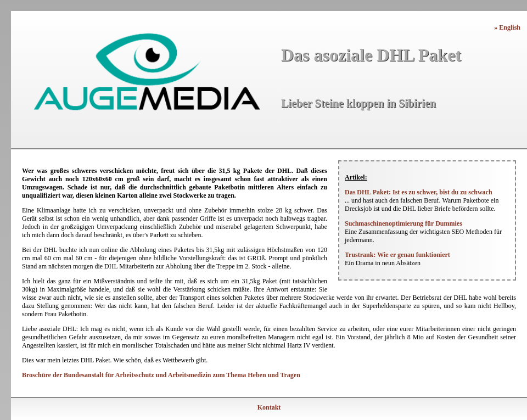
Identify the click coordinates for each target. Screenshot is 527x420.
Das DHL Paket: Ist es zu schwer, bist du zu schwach (419, 192)
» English (507, 27)
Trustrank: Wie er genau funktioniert (397, 255)
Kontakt (269, 407)
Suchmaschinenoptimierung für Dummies (403, 223)
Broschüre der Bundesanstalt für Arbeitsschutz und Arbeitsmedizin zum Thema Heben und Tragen (161, 375)
